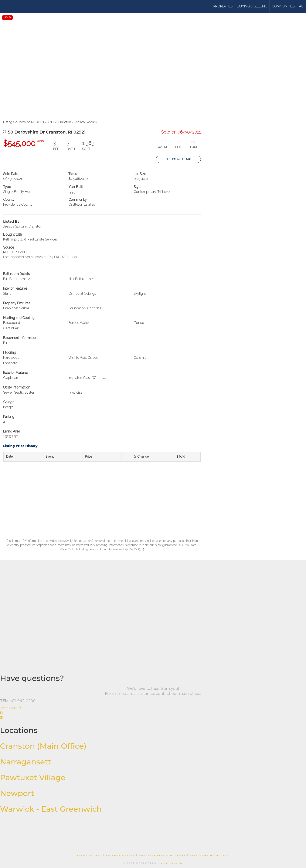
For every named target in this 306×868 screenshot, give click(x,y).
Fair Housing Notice (210, 855)
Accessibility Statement (162, 855)
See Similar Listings (178, 159)
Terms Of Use (89, 855)
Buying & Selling (252, 6)
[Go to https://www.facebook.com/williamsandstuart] (153, 713)
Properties (223, 6)
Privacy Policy (120, 855)
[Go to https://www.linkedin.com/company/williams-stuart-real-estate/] (153, 718)
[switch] (163, 146)
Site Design (172, 863)
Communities (283, 6)
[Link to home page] (20, 6)
